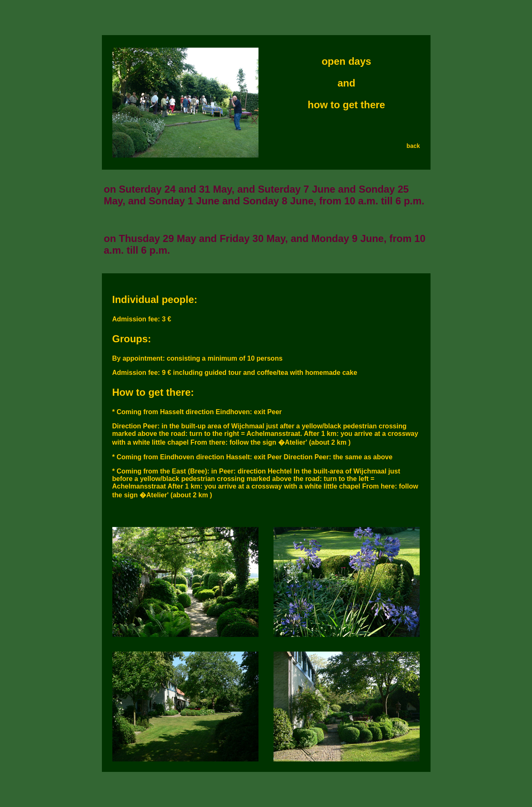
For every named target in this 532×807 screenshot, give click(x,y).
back (413, 146)
